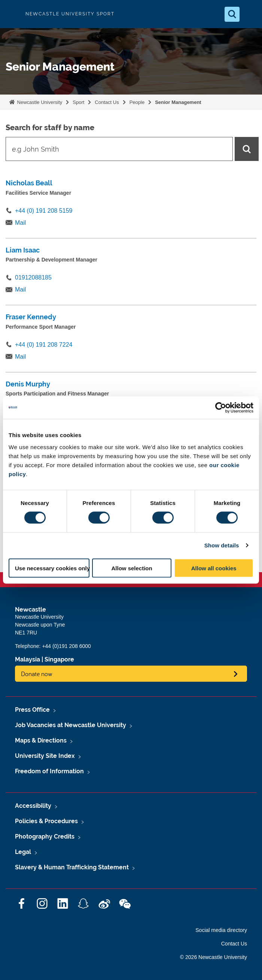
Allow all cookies (214, 568)
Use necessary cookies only (52, 568)
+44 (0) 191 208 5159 (44, 211)
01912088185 (33, 277)
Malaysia (28, 659)
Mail (20, 223)
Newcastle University (39, 102)
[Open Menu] (250, 14)
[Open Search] (232, 14)
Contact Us (107, 102)
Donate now (37, 674)
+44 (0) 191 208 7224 (44, 345)
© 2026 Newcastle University (214, 957)
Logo (12, 14)
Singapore (59, 659)
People (137, 102)
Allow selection (132, 568)
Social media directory (221, 930)
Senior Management (178, 102)
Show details (222, 545)
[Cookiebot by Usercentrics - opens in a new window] (221, 408)
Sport (78, 102)
